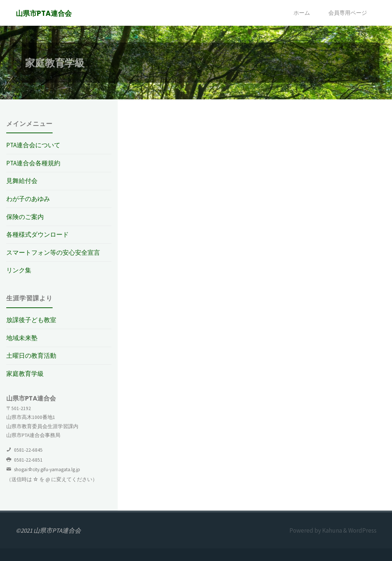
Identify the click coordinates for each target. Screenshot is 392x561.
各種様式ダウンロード (38, 234)
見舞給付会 (22, 181)
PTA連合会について (33, 145)
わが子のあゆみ (28, 199)
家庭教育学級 (25, 374)
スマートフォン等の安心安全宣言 (53, 253)
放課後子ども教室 (31, 320)
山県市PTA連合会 (44, 13)
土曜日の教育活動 (31, 356)
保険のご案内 (25, 217)
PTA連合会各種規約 (33, 163)
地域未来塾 (22, 338)
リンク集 (19, 270)
